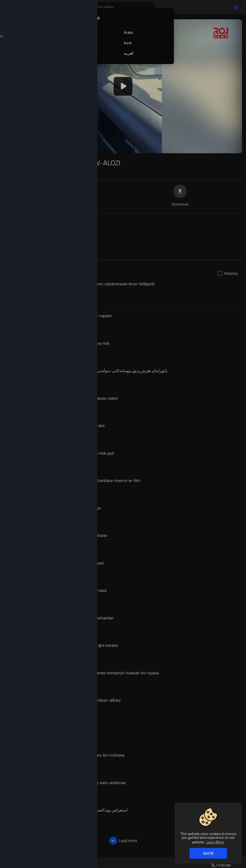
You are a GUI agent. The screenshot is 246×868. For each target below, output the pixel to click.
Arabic (129, 32)
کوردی (83, 53)
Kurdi (128, 43)
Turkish (84, 43)
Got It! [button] (208, 853)
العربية (129, 53)
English (84, 32)
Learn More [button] (215, 842)
